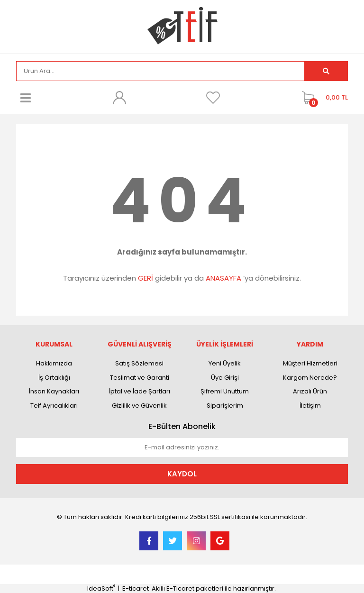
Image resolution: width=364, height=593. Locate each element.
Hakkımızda (54, 363)
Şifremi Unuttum (225, 391)
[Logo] (182, 26)
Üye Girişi (225, 378)
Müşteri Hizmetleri (310, 363)
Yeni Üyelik (225, 363)
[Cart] (323, 98)
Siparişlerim (225, 406)
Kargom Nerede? (310, 378)
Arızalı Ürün (310, 391)
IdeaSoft (101, 588)
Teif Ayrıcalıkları (54, 406)
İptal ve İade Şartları (140, 391)
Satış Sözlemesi (139, 363)
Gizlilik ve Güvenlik (139, 406)
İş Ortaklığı (54, 378)
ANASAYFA (223, 278)
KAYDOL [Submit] (182, 474)
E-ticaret (136, 588)
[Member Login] (119, 98)
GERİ (146, 278)
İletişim (310, 406)
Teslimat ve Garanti (140, 378)
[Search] (160, 71)
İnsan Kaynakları (54, 391)
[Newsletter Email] (182, 447)
